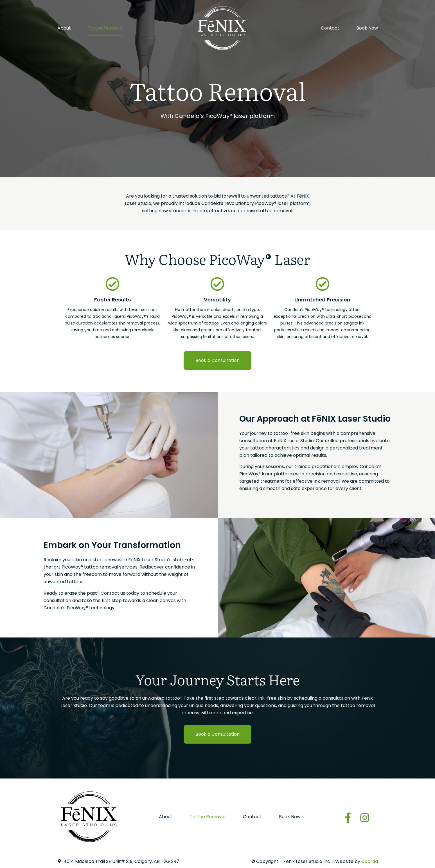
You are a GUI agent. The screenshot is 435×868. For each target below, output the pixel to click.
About (64, 28)
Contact (330, 28)
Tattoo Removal (106, 28)
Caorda (370, 861)
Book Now (367, 28)
